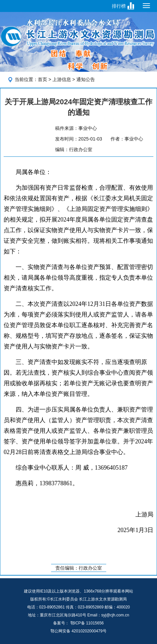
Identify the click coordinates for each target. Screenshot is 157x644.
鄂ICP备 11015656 (87, 623)
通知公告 (86, 79)
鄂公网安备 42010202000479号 (78, 631)
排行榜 (119, 6)
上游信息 (62, 79)
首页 (42, 79)
